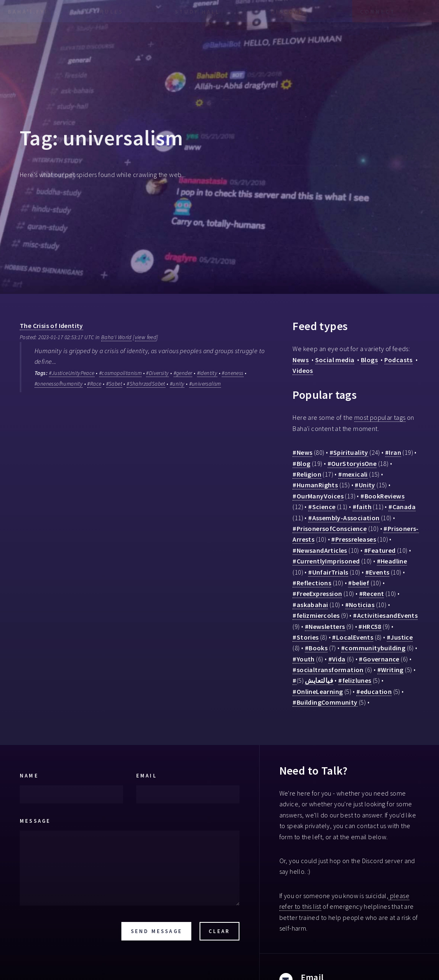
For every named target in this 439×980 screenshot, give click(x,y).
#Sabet (114, 384)
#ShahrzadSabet (146, 384)
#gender (183, 373)
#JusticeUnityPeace (72, 373)
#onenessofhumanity (59, 384)
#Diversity (157, 373)
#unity (177, 384)
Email (146, 775)
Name (29, 775)
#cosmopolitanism (120, 373)
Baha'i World (116, 337)
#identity (207, 373)
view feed (146, 337)
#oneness (232, 373)
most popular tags (380, 417)
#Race (94, 384)
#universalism (205, 384)
